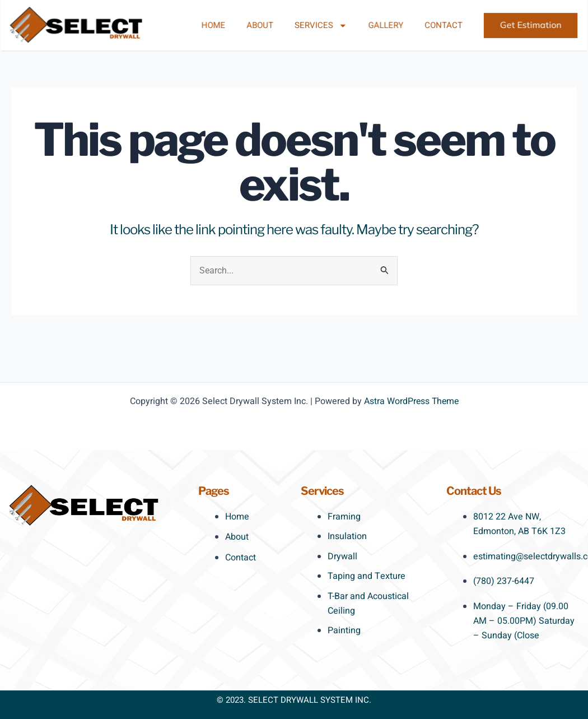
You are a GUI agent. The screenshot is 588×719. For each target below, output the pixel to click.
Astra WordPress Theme (411, 401)
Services (319, 25)
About (262, 25)
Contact (435, 25)
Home (218, 25)
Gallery (381, 25)
